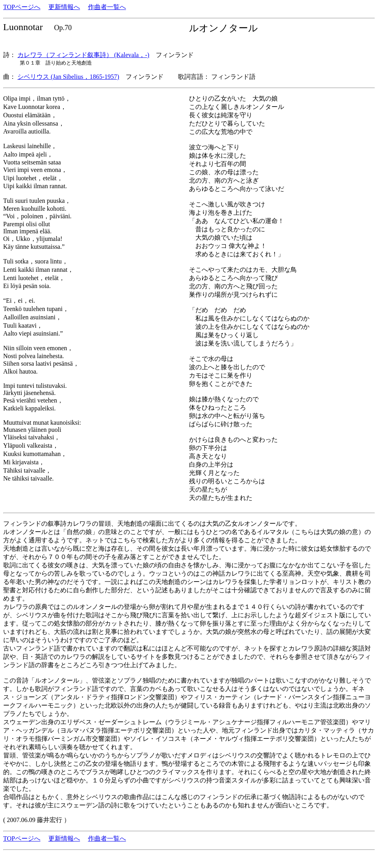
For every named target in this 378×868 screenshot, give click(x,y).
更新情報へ (64, 7)
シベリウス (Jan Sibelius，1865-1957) (68, 77)
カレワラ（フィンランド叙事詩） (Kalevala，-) (83, 55)
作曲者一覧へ (107, 7)
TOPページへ (22, 7)
